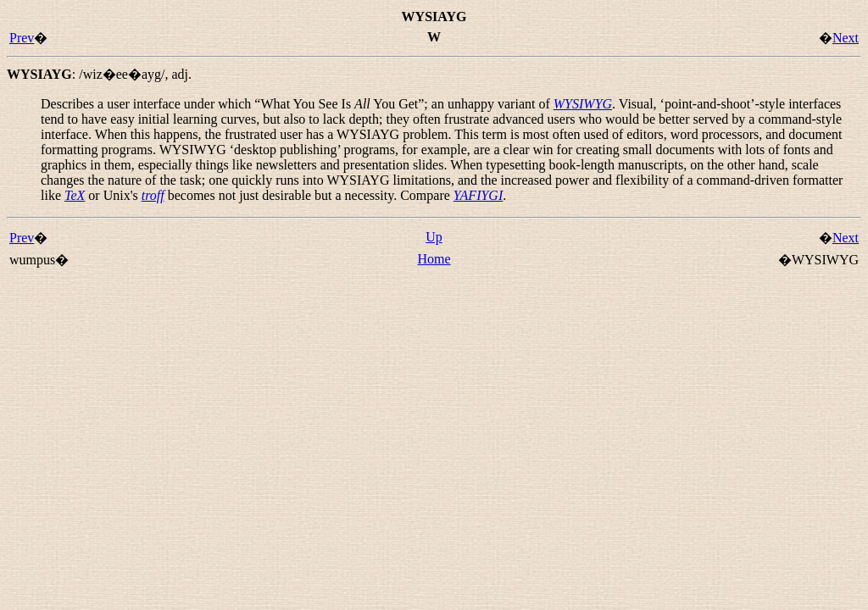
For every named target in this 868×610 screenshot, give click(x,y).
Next (846, 38)
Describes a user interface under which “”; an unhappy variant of (297, 104)
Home (434, 259)
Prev (22, 38)
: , (99, 74)
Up (434, 237)
